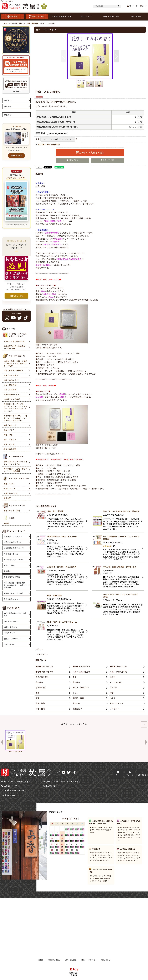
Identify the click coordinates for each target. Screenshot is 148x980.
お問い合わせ (136, 16)
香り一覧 (12, 16)
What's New (86, 16)
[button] (64, 56)
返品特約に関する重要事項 (48, 145)
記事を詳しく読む (16, 296)
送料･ (111, 17)
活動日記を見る (16, 156)
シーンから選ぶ (37, 16)
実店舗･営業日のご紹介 (62, 16)
